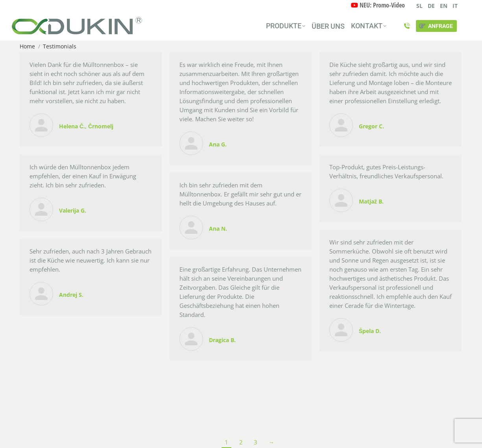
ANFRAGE (436, 26)
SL (419, 6)
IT (455, 6)
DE (431, 6)
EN (444, 6)
